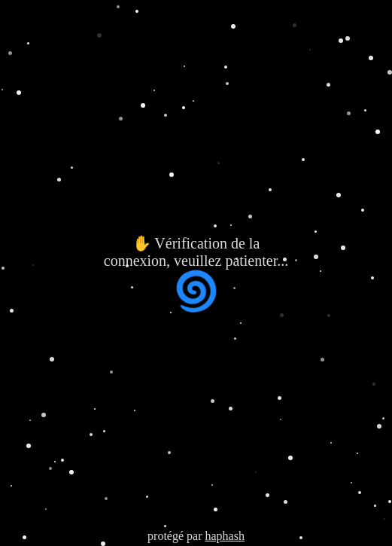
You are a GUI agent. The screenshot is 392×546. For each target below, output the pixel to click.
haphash (224, 536)
